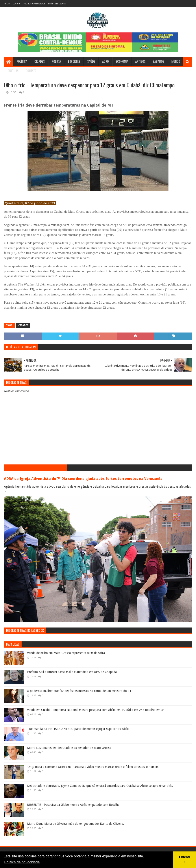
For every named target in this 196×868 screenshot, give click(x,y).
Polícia (56, 61)
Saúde (91, 61)
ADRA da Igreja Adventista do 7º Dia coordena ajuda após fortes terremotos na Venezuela (83, 479)
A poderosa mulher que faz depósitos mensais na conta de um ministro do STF (80, 691)
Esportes (74, 61)
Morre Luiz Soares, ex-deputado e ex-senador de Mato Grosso (69, 748)
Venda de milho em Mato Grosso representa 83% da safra (66, 653)
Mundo (176, 61)
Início (7, 3)
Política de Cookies (57, 3)
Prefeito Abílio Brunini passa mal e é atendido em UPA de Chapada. (72, 672)
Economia (122, 61)
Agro (105, 61)
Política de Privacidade (34, 3)
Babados (158, 61)
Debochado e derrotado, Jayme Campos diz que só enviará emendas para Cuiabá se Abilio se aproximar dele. (100, 786)
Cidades (40, 61)
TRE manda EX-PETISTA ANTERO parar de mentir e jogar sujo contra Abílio (78, 729)
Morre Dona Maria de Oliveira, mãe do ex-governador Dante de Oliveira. (76, 824)
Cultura (13, 70)
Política (22, 61)
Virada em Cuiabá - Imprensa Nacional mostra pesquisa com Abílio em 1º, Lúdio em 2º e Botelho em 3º (95, 710)
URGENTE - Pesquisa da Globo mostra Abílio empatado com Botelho (73, 805)
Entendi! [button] (184, 860)
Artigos (140, 61)
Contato (17, 3)
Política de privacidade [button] (22, 862)
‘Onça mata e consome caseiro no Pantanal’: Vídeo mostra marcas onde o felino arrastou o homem (93, 767)
